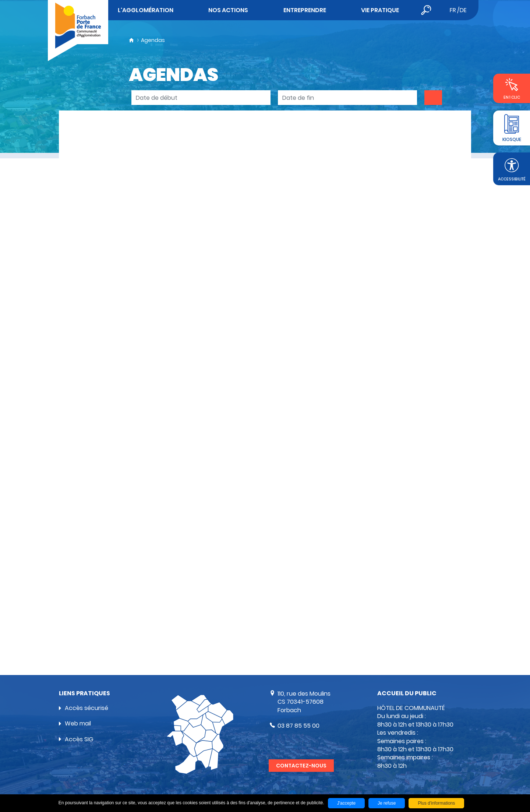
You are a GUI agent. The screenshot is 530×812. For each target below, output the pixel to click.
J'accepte (346, 803)
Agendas (153, 40)
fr (453, 10)
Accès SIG (79, 739)
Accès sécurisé (86, 708)
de (463, 10)
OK (433, 98)
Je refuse (387, 803)
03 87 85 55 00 (298, 726)
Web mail (78, 723)
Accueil (131, 40)
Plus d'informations (436, 803)
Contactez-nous (301, 766)
